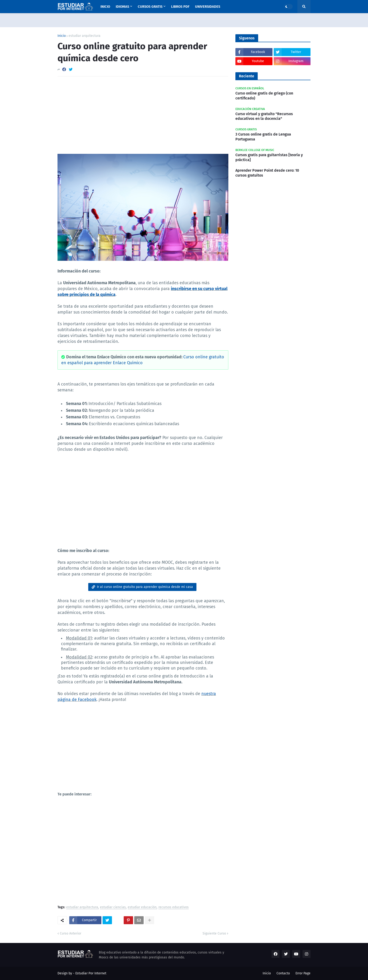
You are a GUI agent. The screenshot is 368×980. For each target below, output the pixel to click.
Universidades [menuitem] (208, 7)
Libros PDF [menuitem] (180, 7)
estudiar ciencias (113, 907)
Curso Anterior (71, 933)
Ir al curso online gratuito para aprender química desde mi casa (145, 587)
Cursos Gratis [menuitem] (150, 7)
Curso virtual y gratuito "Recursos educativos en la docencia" (264, 116)
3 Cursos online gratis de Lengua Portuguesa (263, 137)
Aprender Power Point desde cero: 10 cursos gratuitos (267, 173)
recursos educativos (174, 907)
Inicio (62, 36)
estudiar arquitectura (84, 36)
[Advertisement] (143, 115)
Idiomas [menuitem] (122, 7)
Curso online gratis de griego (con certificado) (264, 96)
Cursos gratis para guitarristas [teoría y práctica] (269, 157)
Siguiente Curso (214, 933)
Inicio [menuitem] (105, 7)
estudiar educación (142, 907)
